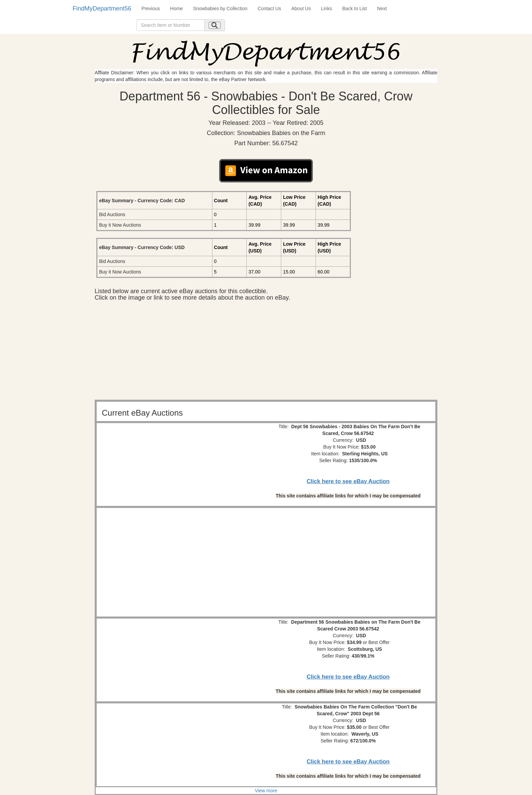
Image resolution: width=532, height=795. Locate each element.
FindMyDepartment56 (102, 8)
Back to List (355, 8)
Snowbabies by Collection (220, 8)
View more (266, 791)
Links (327, 8)
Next (382, 8)
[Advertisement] (266, 352)
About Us (301, 8)
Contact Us (269, 8)
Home (177, 8)
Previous (151, 8)
